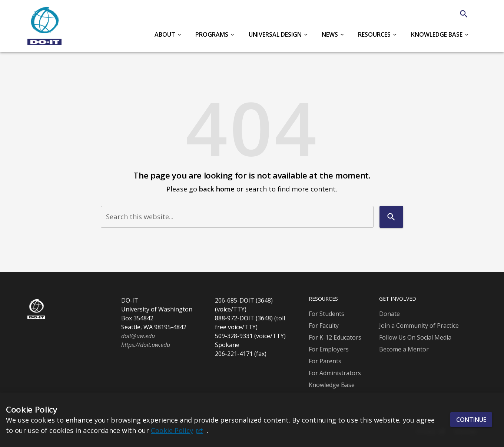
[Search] (464, 14)
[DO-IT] (44, 26)
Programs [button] (212, 34)
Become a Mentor (404, 349)
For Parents (325, 361)
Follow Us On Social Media (415, 337)
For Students (326, 314)
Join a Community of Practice (419, 326)
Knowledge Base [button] (437, 34)
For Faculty (324, 326)
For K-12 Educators (335, 337)
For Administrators (335, 373)
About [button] (165, 34)
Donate (389, 314)
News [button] (330, 34)
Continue (471, 420)
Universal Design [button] (275, 34)
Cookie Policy (172, 430)
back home (217, 189)
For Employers (329, 349)
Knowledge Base (332, 385)
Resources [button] (374, 34)
